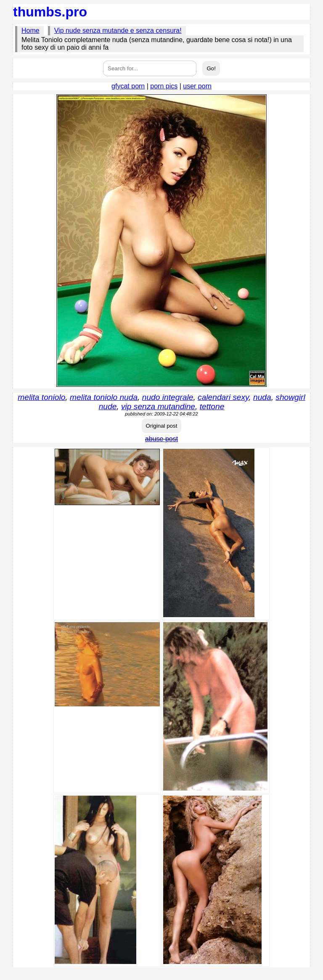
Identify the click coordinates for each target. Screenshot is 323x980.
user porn (197, 86)
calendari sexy (223, 397)
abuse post (161, 439)
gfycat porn (128, 86)
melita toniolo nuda (104, 397)
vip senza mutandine (158, 406)
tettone (212, 406)
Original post (162, 426)
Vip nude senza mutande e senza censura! (118, 31)
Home (30, 31)
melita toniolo (41, 397)
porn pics (164, 86)
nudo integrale (168, 397)
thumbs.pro (50, 12)
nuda (262, 397)
